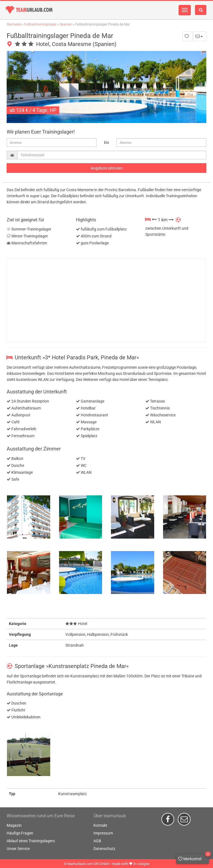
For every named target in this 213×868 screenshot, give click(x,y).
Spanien (66, 24)
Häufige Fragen (20, 833)
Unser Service (18, 849)
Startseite (14, 24)
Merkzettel (194, 857)
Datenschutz (104, 849)
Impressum (103, 833)
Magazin (14, 825)
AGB (97, 841)
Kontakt (100, 825)
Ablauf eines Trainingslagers (31, 841)
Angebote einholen (107, 168)
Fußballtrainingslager (40, 24)
